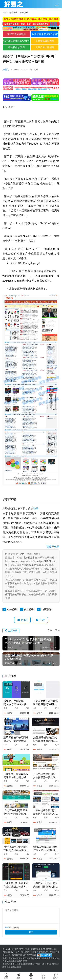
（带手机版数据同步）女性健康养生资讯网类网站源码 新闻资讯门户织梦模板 (46, 776)
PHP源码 (12, 609)
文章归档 (44, 952)
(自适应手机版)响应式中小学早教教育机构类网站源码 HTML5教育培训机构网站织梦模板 (16, 812)
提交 (31, 932)
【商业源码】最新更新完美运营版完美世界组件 (16, 885)
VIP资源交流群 (30, 955)
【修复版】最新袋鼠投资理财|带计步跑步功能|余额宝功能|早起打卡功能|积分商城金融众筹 (16, 776)
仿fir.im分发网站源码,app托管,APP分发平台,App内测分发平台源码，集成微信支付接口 (16, 703)
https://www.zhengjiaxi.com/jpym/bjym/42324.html (31, 561)
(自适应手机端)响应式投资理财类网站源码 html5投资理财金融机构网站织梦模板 (45, 739)
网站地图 (6, 955)
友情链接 (54, 952)
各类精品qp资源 (17, 47)
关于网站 (25, 952)
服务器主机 (17, 955)
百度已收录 (53, 547)
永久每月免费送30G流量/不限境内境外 (45, 35)
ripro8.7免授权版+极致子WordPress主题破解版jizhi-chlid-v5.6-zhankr (45, 849)
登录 (36, 509)
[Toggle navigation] (57, 4)
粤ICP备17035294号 (48, 949)
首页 (4, 13)
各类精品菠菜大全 (45, 41)
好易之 (6, 69)
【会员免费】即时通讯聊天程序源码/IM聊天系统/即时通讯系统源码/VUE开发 (45, 703)
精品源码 (46, 609)
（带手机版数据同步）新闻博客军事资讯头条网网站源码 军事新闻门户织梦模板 (46, 812)
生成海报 (11, 631)
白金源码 (34, 69)
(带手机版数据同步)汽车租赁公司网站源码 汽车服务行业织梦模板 (16, 849)
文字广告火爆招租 (17, 34)
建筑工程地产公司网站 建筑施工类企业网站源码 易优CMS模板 (16, 739)
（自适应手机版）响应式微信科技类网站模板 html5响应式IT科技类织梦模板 (45, 885)
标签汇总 (35, 952)
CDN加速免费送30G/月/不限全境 (17, 42)
